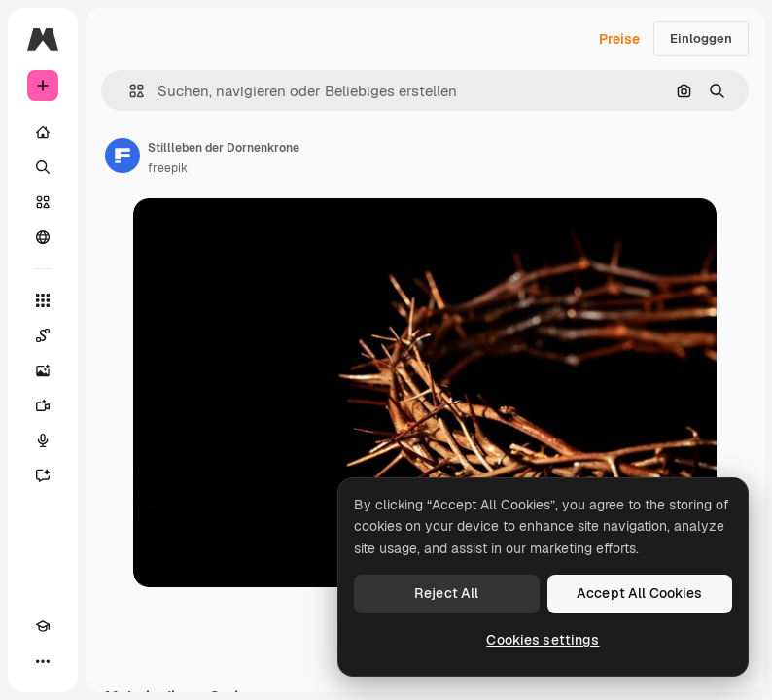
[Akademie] (43, 626)
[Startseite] (43, 132)
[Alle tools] (43, 300)
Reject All (446, 593)
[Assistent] (43, 475)
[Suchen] (43, 167)
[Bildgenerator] (43, 370)
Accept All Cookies (640, 593)
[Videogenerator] (43, 405)
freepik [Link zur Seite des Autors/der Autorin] (168, 168)
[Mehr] (43, 661)
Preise (619, 39)
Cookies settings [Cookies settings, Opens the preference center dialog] (543, 640)
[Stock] (43, 202)
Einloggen (701, 38)
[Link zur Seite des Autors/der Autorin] (123, 156)
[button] (129, 91)
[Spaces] (43, 335)
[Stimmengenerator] (43, 440)
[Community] (43, 237)
